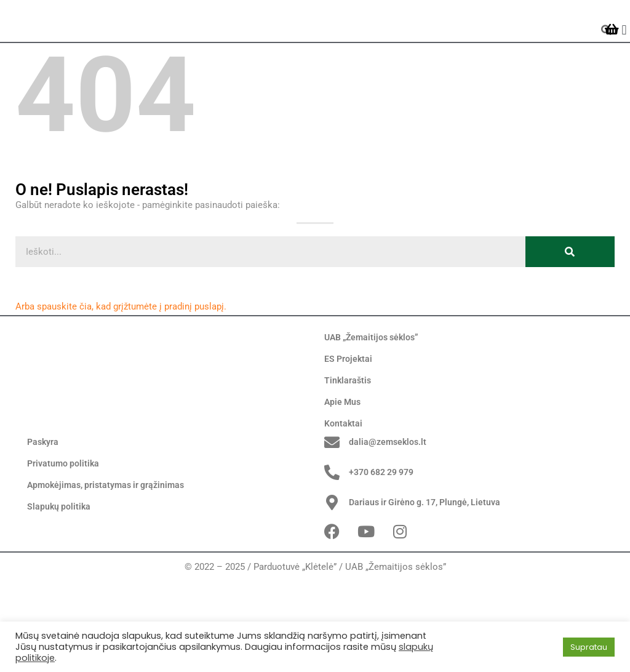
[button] (624, 53)
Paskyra (44, 524)
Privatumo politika (65, 545)
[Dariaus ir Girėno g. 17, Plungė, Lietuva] (332, 583)
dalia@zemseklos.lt (389, 523)
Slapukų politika (60, 588)
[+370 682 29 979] (332, 554)
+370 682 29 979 (385, 553)
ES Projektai (349, 406)
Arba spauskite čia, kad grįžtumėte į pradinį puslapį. (121, 353)
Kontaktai (344, 470)
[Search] (570, 298)
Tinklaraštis (349, 427)
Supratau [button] (589, 647)
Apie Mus (344, 449)
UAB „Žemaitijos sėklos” (375, 384)
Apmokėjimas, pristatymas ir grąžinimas (110, 567)
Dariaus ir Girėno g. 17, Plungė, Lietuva (429, 583)
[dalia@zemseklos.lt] (332, 523)
